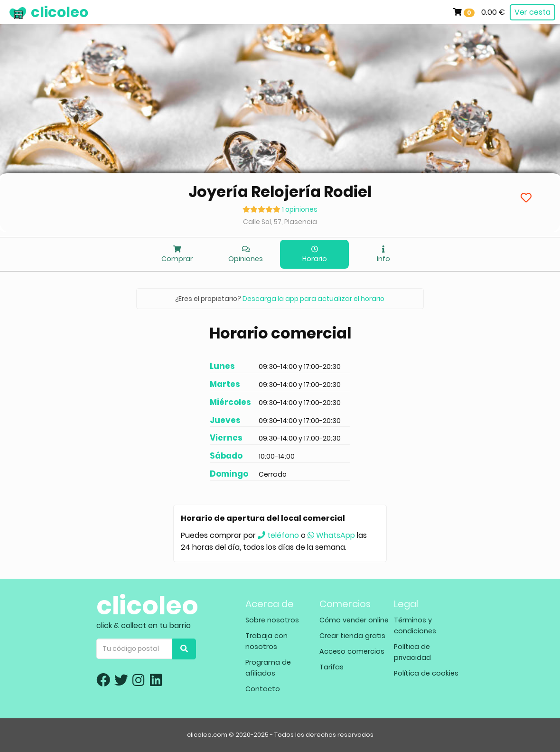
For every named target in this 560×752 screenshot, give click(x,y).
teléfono (278, 535)
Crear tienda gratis (352, 636)
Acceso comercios (352, 651)
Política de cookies (426, 673)
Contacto (263, 689)
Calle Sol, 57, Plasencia (280, 222)
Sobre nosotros (272, 620)
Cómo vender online (354, 620)
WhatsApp (331, 535)
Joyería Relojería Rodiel (280, 192)
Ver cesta (532, 12)
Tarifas (331, 667)
